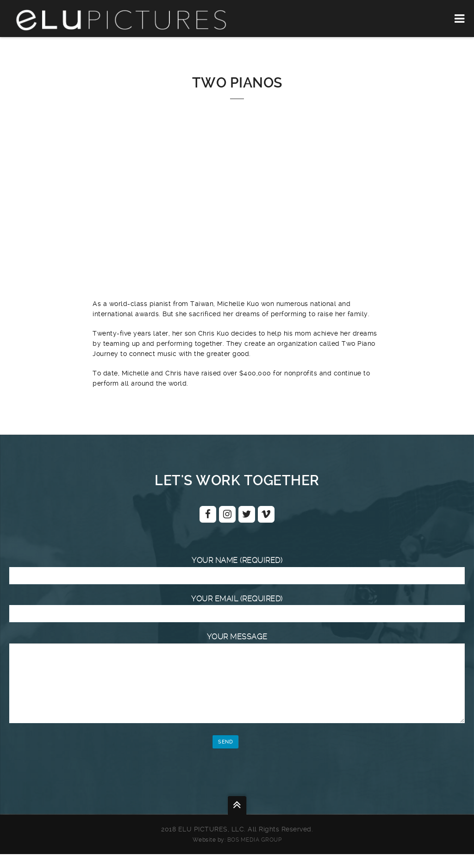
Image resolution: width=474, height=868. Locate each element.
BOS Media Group (255, 854)
